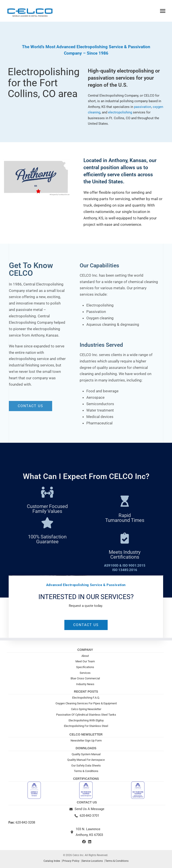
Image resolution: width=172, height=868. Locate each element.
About (85, 656)
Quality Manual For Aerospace (86, 760)
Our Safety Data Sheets (86, 765)
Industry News (85, 684)
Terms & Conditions (86, 771)
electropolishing (121, 112)
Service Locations (92, 861)
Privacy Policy (71, 861)
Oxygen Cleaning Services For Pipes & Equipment (86, 703)
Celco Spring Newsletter (86, 709)
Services (85, 673)
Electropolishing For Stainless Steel (86, 726)
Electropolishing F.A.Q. (86, 698)
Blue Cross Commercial (85, 678)
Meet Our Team (85, 661)
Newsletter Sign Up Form (86, 741)
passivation (143, 107)
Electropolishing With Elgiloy (86, 720)
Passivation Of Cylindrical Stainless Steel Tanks (86, 715)
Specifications (85, 667)
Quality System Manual (86, 754)
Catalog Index (52, 861)
